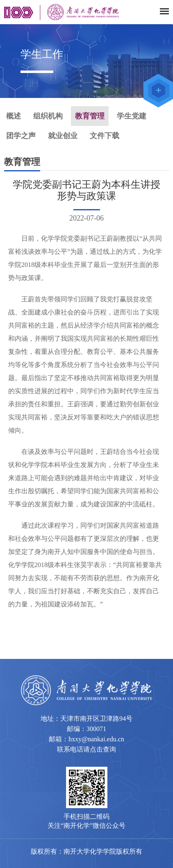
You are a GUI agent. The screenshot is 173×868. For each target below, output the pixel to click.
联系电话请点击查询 (86, 749)
